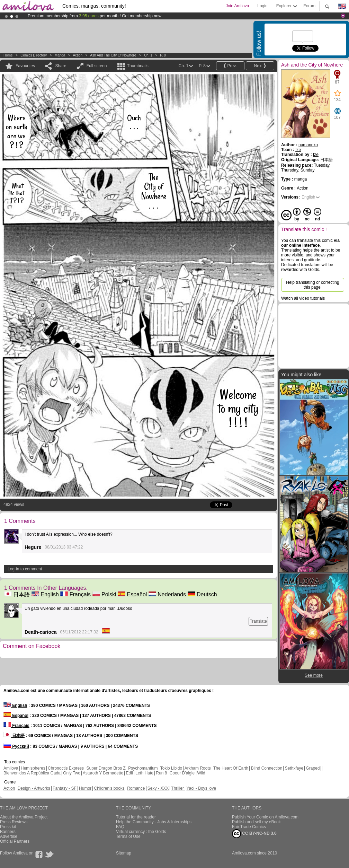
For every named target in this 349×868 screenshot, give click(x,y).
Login (262, 6)
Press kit (8, 827)
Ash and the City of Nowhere (113, 55)
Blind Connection (267, 768)
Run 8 (161, 773)
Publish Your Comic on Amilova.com (265, 817)
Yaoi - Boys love (201, 788)
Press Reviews (14, 822)
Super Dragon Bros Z (106, 768)
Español (132, 594)
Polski (104, 594)
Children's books (109, 788)
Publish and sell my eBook (256, 822)
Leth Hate (144, 773)
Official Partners (15, 841)
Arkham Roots (198, 768)
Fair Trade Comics (249, 827)
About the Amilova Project (24, 817)
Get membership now (142, 16)
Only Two (72, 773)
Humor (85, 788)
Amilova (11, 768)
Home (8, 55)
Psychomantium (143, 768)
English (45, 594)
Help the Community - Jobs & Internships (154, 822)
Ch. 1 (148, 55)
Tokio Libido (171, 768)
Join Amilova (237, 6)
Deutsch (202, 594)
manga (60, 55)
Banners (8, 832)
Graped (313, 768)
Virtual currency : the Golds (141, 832)
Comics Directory (34, 55)
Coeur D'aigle (183, 773)
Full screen (97, 66)
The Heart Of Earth (231, 768)
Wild (201, 773)
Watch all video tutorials (303, 298)
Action (78, 55)
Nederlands (167, 594)
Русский (16, 746)
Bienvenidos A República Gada (32, 773)
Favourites (25, 66)
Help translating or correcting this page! (312, 285)
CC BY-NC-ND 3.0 (254, 834)
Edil (129, 773)
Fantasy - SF (65, 788)
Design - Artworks (34, 788)
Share (61, 66)
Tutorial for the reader (136, 817)
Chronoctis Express (66, 768)
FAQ (120, 827)
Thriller (178, 788)
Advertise (9, 836)
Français (75, 594)
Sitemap (124, 853)
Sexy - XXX (158, 788)
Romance (136, 788)
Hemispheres (33, 768)
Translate (258, 621)
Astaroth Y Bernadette (103, 773)
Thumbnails (138, 66)
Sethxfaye (294, 768)
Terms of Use (128, 836)
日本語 (17, 594)
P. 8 (163, 55)
